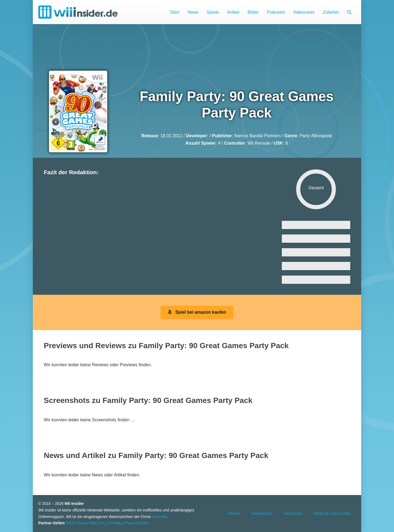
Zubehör (331, 12)
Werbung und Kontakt (332, 513)
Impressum (293, 513)
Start (175, 12)
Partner (234, 513)
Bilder (253, 12)
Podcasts (276, 12)
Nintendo (159, 517)
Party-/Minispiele (316, 136)
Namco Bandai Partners (258, 136)
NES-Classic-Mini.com (86, 523)
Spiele (213, 12)
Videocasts (304, 12)
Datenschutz (262, 513)
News (193, 12)
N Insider (115, 523)
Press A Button (137, 523)
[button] (349, 12)
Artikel (233, 12)
